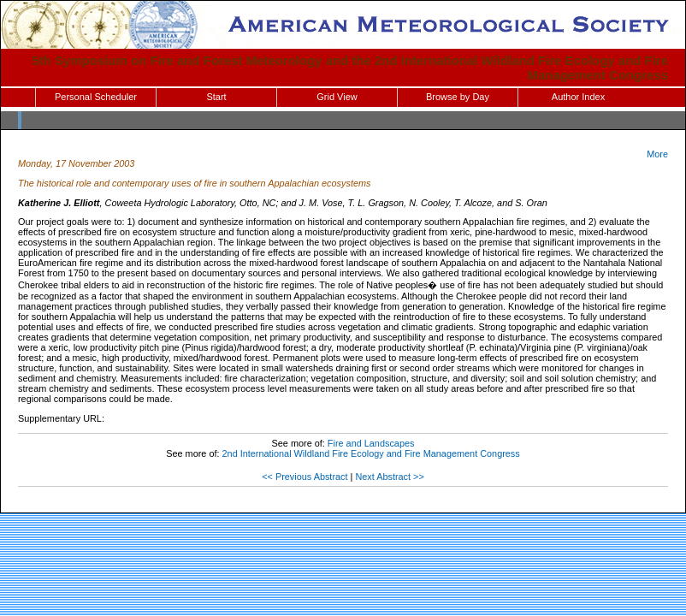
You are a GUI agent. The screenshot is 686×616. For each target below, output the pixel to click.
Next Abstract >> (389, 477)
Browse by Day (458, 97)
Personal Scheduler (96, 97)
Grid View (337, 97)
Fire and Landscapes (371, 443)
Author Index (578, 97)
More (657, 154)
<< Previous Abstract (305, 477)
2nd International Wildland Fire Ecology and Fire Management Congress (371, 453)
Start (216, 97)
